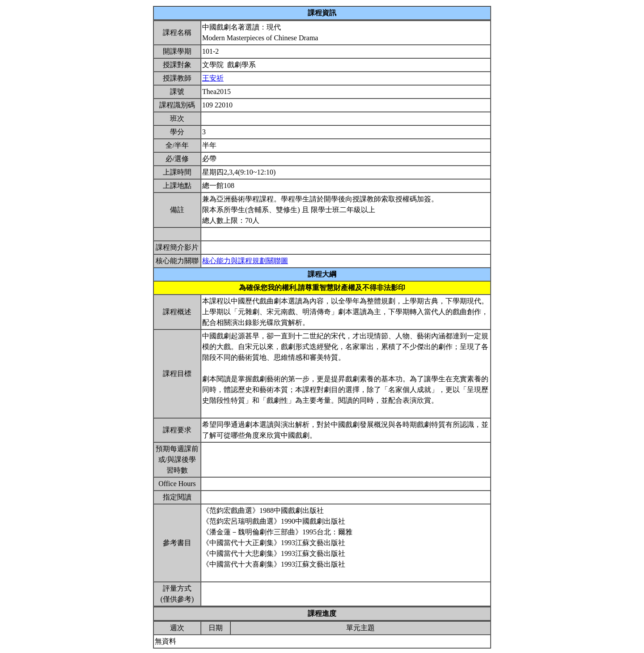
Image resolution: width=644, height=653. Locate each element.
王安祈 (213, 78)
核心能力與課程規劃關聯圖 (245, 261)
